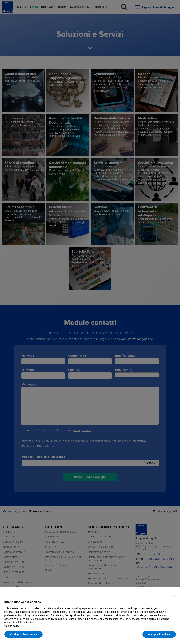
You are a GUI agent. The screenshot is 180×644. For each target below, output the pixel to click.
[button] (174, 596)
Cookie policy (12, 626)
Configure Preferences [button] (24, 634)
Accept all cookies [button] (159, 634)
